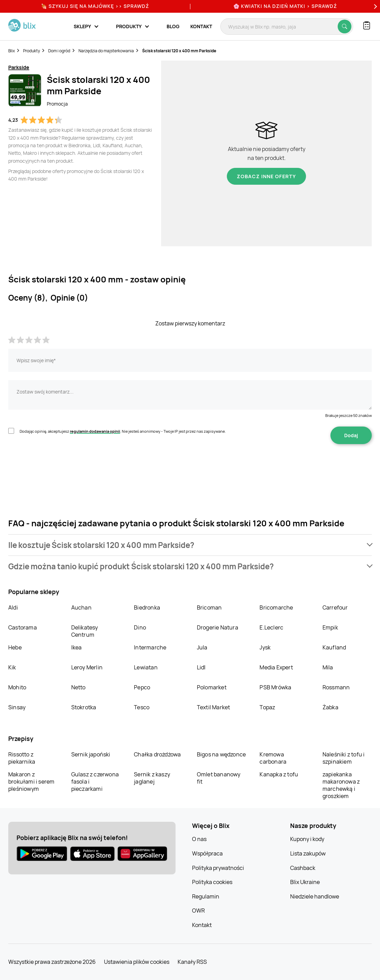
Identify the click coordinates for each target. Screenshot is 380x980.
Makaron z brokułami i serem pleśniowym (31, 782)
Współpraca (207, 853)
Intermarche (150, 647)
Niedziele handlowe (315, 896)
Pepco (142, 687)
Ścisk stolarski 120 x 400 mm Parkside (179, 51)
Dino (140, 627)
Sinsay (17, 707)
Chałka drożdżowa (157, 754)
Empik (330, 627)
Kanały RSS (192, 962)
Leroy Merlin (87, 667)
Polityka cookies (212, 882)
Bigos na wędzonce (221, 754)
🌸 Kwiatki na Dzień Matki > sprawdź (285, 6)
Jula (202, 647)
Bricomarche (276, 607)
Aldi (13, 607)
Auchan (81, 607)
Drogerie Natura (218, 627)
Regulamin (206, 896)
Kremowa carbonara (273, 758)
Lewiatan (146, 667)
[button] (190, 545)
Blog (173, 26)
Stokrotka (84, 707)
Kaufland (334, 647)
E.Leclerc (271, 627)
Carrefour (335, 607)
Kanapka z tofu (279, 774)
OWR (198, 911)
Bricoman (209, 607)
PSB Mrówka (275, 687)
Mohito (17, 687)
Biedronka (147, 607)
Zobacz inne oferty (266, 176)
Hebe (15, 647)
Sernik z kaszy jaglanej (152, 778)
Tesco (142, 707)
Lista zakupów (308, 853)
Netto (78, 687)
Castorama (23, 627)
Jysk (265, 647)
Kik (12, 667)
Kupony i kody (307, 839)
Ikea (77, 647)
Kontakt (201, 26)
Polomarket (212, 687)
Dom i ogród (59, 51)
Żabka (330, 707)
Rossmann (336, 687)
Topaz (267, 707)
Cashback (303, 868)
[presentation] (61, 466)
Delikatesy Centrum (85, 631)
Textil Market (214, 707)
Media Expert (276, 667)
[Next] (374, 6)
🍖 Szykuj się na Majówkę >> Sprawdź (95, 6)
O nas (199, 839)
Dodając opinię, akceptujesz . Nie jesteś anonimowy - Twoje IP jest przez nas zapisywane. (123, 431)
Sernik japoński (91, 754)
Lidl (201, 667)
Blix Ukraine (305, 882)
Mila (328, 667)
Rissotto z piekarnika (22, 758)
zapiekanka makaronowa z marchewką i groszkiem (341, 785)
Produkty (31, 51)
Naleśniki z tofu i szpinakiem (344, 758)
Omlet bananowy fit (219, 778)
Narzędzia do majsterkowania (106, 51)
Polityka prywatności (218, 868)
